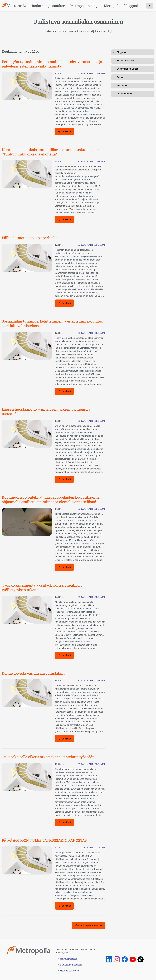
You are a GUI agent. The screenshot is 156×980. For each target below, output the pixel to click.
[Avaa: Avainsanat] (133, 153)
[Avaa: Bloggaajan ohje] (133, 161)
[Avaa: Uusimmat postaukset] (133, 137)
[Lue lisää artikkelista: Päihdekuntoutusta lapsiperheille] (64, 303)
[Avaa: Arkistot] (133, 145)
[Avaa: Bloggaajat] (133, 52)
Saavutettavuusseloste (71, 965)
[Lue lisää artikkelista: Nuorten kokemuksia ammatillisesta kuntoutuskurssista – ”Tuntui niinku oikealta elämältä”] (64, 220)
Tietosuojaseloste (68, 959)
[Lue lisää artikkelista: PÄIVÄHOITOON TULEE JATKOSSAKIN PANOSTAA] (64, 906)
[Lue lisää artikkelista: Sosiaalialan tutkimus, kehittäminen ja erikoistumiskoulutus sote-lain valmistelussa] (64, 391)
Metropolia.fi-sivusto (70, 971)
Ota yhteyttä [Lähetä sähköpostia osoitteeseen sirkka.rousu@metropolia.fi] (121, 117)
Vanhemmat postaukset (87, 925)
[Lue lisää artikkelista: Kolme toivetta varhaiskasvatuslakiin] (64, 739)
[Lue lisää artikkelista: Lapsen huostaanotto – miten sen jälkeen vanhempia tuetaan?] (64, 479)
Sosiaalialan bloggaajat (91, 73)
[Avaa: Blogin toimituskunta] (133, 128)
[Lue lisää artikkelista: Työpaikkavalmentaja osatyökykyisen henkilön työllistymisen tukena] (64, 655)
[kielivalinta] (150, 6)
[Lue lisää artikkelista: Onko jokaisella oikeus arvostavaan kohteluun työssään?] (64, 822)
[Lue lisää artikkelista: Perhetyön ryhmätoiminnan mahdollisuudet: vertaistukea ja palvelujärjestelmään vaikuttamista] (64, 132)
